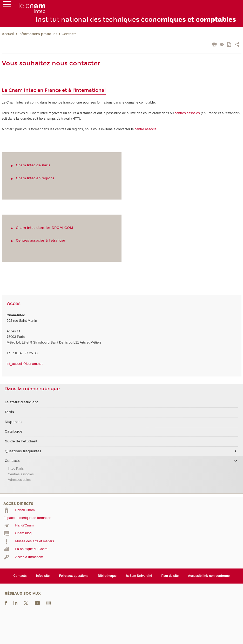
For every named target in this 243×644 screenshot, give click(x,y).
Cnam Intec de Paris (33, 165)
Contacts (69, 34)
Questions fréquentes (23, 451)
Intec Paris (16, 468)
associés (187, 113)
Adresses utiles (19, 480)
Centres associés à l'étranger (40, 241)
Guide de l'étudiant (21, 441)
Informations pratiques (38, 34)
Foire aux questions (74, 576)
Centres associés (21, 474)
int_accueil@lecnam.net (25, 364)
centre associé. (146, 129)
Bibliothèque (107, 576)
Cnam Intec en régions (35, 178)
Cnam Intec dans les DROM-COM (45, 228)
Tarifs (9, 412)
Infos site (43, 576)
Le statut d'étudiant (21, 402)
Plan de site (170, 576)
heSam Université (139, 576)
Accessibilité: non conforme (209, 576)
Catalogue (14, 431)
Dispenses (14, 422)
